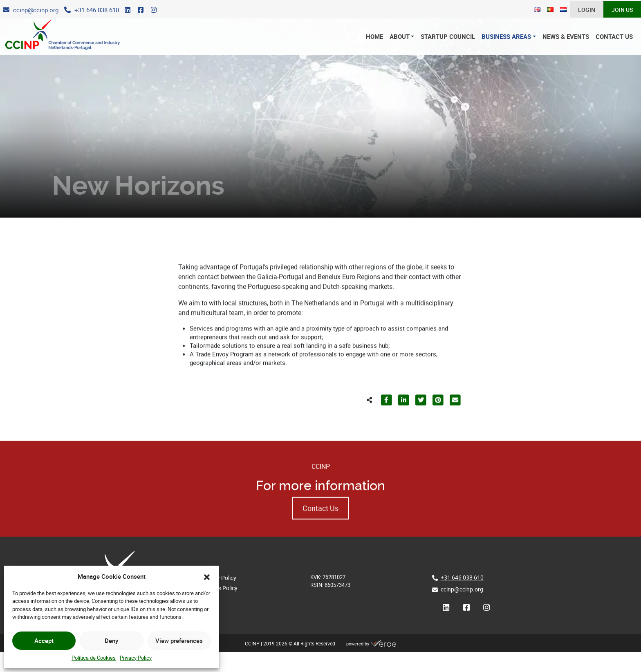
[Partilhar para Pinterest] (438, 419)
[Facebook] (141, 10)
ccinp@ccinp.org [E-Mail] (462, 589)
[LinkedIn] (128, 10)
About (400, 37)
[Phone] (92, 10)
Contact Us (614, 37)
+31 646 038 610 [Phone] (462, 577)
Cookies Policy (219, 588)
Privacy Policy (136, 658)
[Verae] (383, 644)
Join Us (622, 10)
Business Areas (506, 37)
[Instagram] (154, 10)
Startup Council (448, 37)
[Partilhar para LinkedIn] (403, 419)
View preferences (179, 641)
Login (587, 10)
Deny (111, 641)
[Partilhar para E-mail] (455, 419)
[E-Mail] (31, 10)
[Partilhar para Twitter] (421, 419)
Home (374, 37)
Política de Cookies (94, 658)
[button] (207, 576)
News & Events (566, 37)
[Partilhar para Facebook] (386, 419)
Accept (44, 641)
